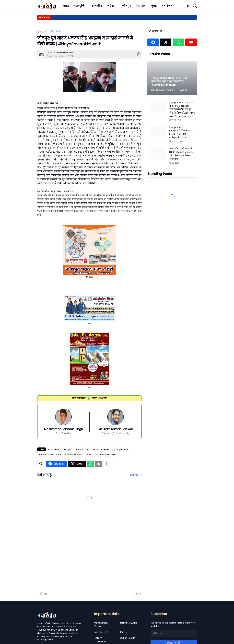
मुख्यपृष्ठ (42, 31)
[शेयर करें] (137, 54)
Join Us (124, 632)
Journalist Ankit (128, 623)
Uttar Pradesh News (106, 455)
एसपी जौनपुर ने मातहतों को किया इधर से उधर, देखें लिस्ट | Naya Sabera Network (181, 154)
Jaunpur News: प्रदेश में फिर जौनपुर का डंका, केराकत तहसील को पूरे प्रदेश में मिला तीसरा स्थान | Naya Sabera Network (182, 109)
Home (65, 6)
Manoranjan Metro (101, 624)
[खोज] (193, 6)
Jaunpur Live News (101, 449)
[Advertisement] (70, 553)
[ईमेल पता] (174, 634)
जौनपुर (126, 6)
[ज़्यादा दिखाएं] (106, 464)
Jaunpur (67, 449)
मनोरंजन (167, 6)
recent (89, 455)
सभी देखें (134, 475)
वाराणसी (141, 6)
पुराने (137, 594)
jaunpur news (121, 449)
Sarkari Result (127, 638)
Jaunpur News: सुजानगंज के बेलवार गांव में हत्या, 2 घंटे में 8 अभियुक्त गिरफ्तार (181, 132)
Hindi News (55, 31)
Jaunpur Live (82, 449)
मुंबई (154, 6)
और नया (44, 594)
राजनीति (97, 6)
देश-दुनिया (81, 6)
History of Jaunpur (100, 640)
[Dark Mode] (186, 6)
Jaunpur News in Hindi (50, 455)
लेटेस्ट (111, 6)
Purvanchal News (73, 455)
